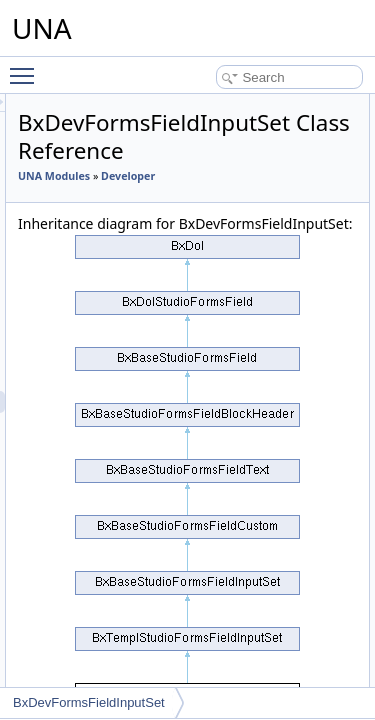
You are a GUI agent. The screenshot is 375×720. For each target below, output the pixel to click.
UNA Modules (167, 176)
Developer (158, 198)
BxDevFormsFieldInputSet (89, 702)
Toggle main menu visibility (27, 67)
